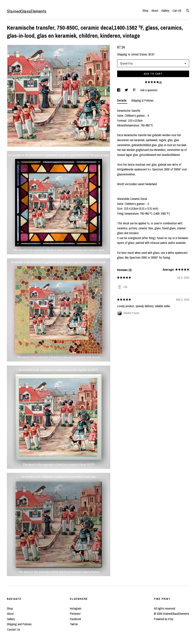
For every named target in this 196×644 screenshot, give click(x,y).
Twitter (74, 624)
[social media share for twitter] (127, 90)
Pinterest (75, 614)
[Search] (188, 11)
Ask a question (149, 90)
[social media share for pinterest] (135, 90)
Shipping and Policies (19, 624)
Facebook (75, 619)
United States (139, 54)
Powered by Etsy (164, 619)
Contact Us (13, 629)
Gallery (165, 11)
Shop (145, 11)
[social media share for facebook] (119, 90)
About (155, 11)
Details (122, 100)
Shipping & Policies (142, 100)
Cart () (177, 11)
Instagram (76, 608)
